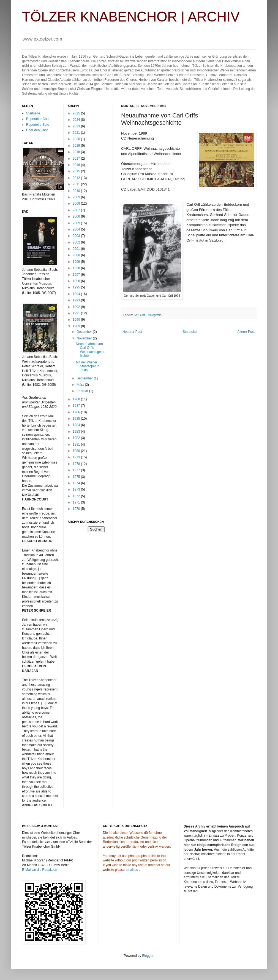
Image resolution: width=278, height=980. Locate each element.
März (81, 385)
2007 (77, 210)
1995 (77, 287)
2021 (77, 133)
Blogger (148, 956)
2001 (77, 249)
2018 (77, 152)
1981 (77, 445)
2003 (77, 236)
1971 (77, 502)
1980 (77, 451)
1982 (77, 438)
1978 (77, 464)
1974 (77, 483)
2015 (77, 171)
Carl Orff (139, 315)
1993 (77, 300)
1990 (77, 320)
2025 (77, 113)
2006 (77, 216)
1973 (77, 489)
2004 (77, 229)
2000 (77, 255)
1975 (77, 477)
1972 (77, 496)
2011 (77, 184)
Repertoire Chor (38, 119)
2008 (77, 204)
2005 (77, 223)
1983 (77, 432)
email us (132, 870)
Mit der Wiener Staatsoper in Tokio (88, 366)
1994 (77, 294)
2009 (77, 197)
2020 (77, 139)
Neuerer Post (132, 332)
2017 (77, 159)
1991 (77, 313)
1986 (77, 412)
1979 (77, 457)
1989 (77, 326)
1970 (77, 509)
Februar (83, 391)
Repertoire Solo (38, 125)
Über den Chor (37, 130)
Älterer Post (246, 332)
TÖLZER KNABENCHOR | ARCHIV (131, 17)
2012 (77, 178)
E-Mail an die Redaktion (39, 870)
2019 (77, 146)
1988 (77, 399)
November (85, 338)
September (85, 378)
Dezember (85, 332)
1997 (77, 275)
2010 (77, 191)
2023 (77, 126)
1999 (77, 262)
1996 (77, 281)
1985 (77, 419)
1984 (77, 425)
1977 (77, 470)
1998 (77, 268)
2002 (77, 242)
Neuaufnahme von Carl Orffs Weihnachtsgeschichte (90, 350)
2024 (77, 120)
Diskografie (154, 315)
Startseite (190, 332)
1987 (77, 406)
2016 (77, 165)
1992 (77, 307)
